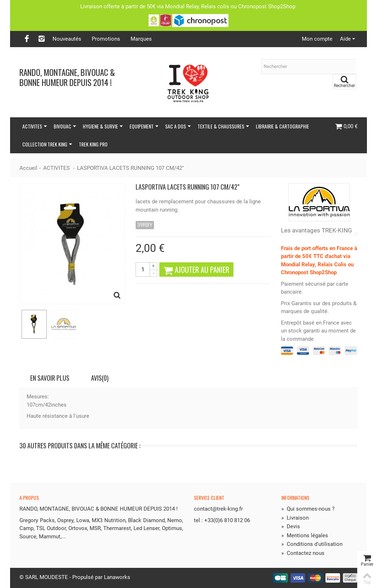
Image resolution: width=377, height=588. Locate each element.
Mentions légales (305, 535)
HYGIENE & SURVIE (103, 126)
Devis (291, 526)
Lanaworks (117, 577)
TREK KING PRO (93, 144)
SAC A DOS (178, 126)
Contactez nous (303, 553)
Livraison (295, 518)
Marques (141, 39)
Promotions (106, 39)
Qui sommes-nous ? (308, 509)
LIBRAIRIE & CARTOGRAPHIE (282, 126)
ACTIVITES (35, 126)
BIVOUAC (65, 126)
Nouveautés (67, 39)
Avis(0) (100, 378)
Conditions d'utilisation (312, 544)
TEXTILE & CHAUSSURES (223, 126)
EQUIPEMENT (144, 126)
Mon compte (317, 39)
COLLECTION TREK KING (47, 144)
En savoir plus (50, 378)
